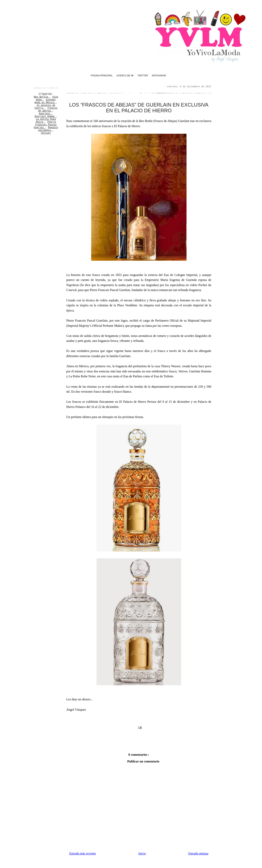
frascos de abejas (48, 110)
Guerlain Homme (45, 116)
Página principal (102, 76)
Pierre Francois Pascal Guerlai (45, 125)
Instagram (159, 76)
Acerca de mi (125, 76)
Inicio (142, 853)
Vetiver (46, 133)
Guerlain (45, 114)
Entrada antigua (198, 853)
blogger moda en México (45, 101)
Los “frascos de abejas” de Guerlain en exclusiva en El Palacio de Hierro (139, 108)
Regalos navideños (48, 129)
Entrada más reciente (83, 853)
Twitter (143, 76)
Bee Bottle (42, 97)
